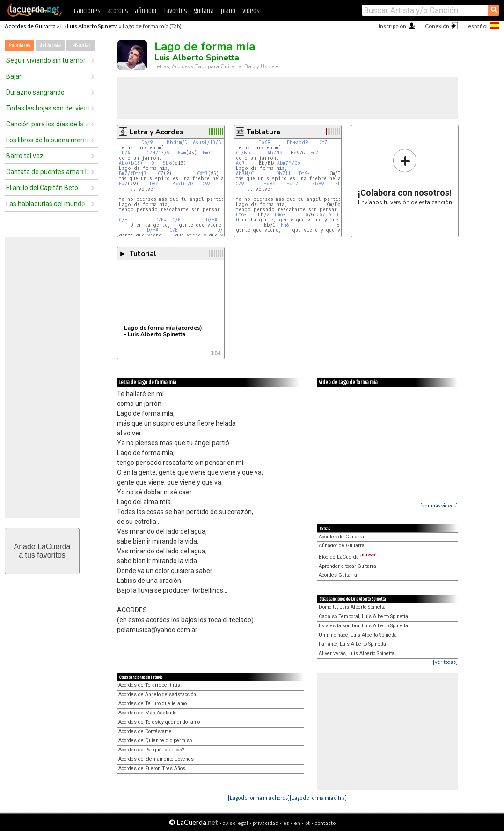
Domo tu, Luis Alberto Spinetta (352, 607)
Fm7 (314, 153)
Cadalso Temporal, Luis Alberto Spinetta (363, 616)
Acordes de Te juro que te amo (153, 703)
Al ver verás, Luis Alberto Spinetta (357, 653)
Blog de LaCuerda (348, 557)
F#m (182, 153)
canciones (87, 11)
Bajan (15, 76)
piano (228, 11)
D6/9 (147, 143)
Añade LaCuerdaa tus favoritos (42, 551)
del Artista (50, 46)
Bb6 (167, 163)
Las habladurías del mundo (46, 204)
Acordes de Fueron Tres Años (152, 768)
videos (251, 11)
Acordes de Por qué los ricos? (151, 750)
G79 (241, 184)
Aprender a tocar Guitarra (347, 566)
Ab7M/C (245, 173)
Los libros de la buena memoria (48, 140)
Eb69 (264, 143)
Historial (81, 46)
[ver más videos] (439, 505)
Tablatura (263, 132)
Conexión (437, 26)
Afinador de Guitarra (342, 546)
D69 (154, 184)
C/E (123, 220)
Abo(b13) (131, 163)
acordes (117, 11)
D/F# (161, 220)
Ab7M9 (275, 153)
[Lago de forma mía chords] (259, 798)
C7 (161, 173)
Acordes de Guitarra (30, 26)
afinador (146, 11)
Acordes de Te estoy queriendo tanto (159, 722)
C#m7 (202, 173)
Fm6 (240, 215)
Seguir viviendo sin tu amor (46, 60)
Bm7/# (126, 173)
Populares (19, 46)
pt (307, 823)
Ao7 (240, 163)
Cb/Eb (324, 215)
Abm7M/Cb (289, 163)
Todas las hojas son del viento (48, 108)
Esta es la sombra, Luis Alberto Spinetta (363, 626)
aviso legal (235, 823)
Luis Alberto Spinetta (92, 26)
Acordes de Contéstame (145, 732)
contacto (325, 823)
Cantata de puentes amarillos (48, 172)
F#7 (123, 184)
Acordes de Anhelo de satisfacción (157, 695)
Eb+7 (294, 184)
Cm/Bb (243, 153)
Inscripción (392, 26)
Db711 (285, 173)
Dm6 (303, 173)
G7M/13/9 (158, 153)
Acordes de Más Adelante (148, 713)
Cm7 (323, 143)
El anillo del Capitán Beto (42, 188)
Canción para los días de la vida (48, 124)
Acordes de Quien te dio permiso (155, 740)
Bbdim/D (177, 143)
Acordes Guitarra (338, 575)
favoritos (175, 11)
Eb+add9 (297, 143)
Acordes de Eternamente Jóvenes (156, 759)
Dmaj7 (140, 173)
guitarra (204, 11)
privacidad (266, 823)
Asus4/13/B (207, 143)
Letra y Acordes (157, 132)
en (297, 823)
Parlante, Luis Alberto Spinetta (352, 644)
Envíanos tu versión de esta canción (405, 177)
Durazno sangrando (35, 92)
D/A (126, 153)
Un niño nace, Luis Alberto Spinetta (358, 635)
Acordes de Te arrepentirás (149, 685)
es (286, 823)
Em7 (207, 153)
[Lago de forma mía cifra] (318, 798)
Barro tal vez (25, 156)
